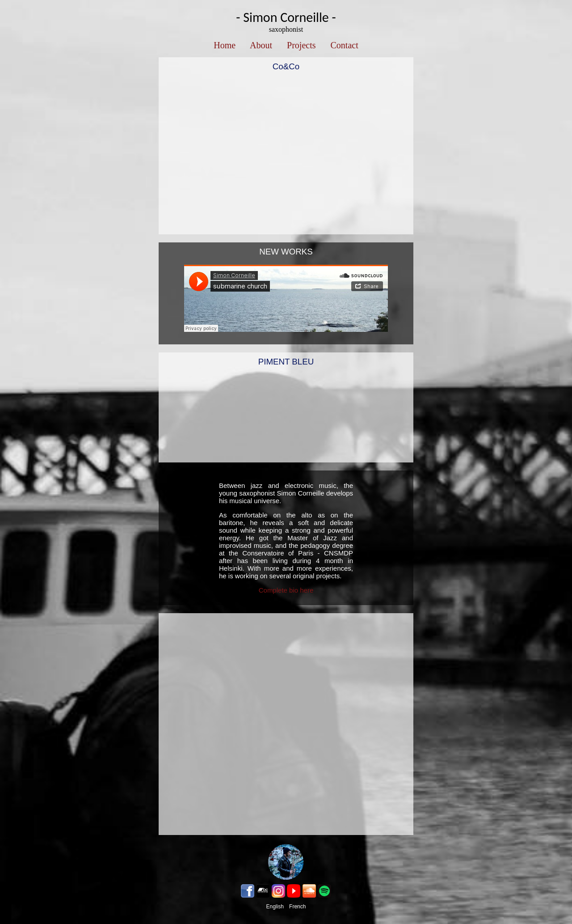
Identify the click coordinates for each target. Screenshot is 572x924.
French (297, 907)
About (261, 45)
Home (225, 45)
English (275, 907)
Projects (301, 45)
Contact (345, 45)
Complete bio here (286, 590)
